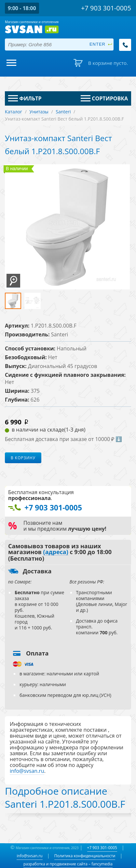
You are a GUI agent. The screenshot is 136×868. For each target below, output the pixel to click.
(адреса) (56, 552)
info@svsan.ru (29, 856)
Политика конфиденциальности (85, 856)
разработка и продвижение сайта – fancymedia (68, 864)
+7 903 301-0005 (102, 848)
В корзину (23, 458)
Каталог (14, 112)
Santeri (63, 112)
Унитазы (39, 112)
